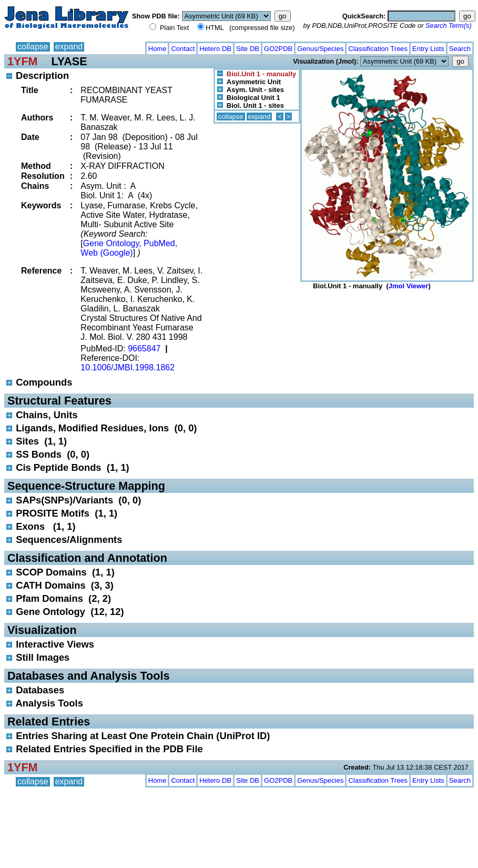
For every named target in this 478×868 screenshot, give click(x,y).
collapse (33, 47)
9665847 (144, 349)
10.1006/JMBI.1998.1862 (128, 367)
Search (460, 49)
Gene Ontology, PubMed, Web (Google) (129, 248)
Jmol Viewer (409, 286)
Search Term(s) (449, 26)
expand (69, 47)
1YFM (23, 61)
